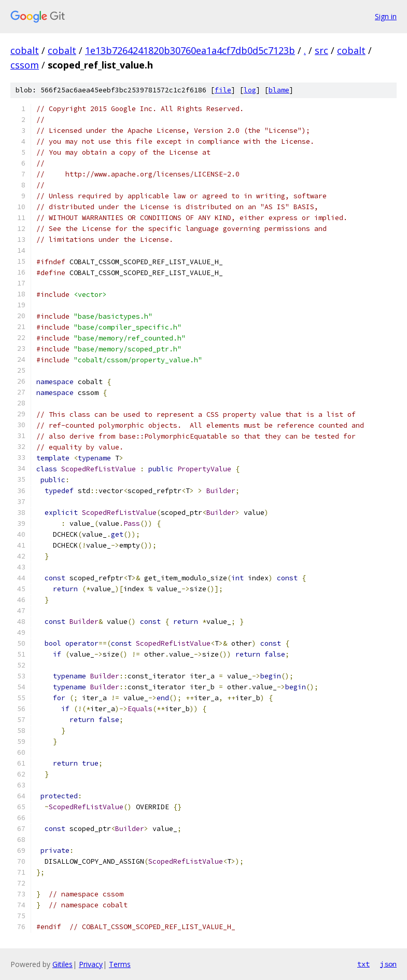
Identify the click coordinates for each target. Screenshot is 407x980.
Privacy (91, 964)
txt (363, 964)
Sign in (386, 16)
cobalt (25, 50)
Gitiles (62, 964)
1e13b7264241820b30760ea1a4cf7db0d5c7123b (190, 50)
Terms (120, 964)
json (388, 964)
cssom (25, 65)
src (321, 50)
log (250, 90)
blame (279, 90)
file (223, 90)
